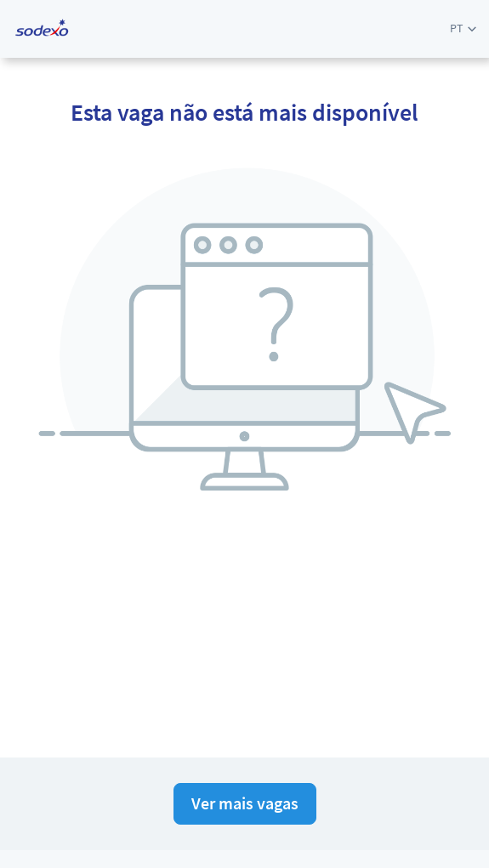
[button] (463, 28)
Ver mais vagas (245, 803)
